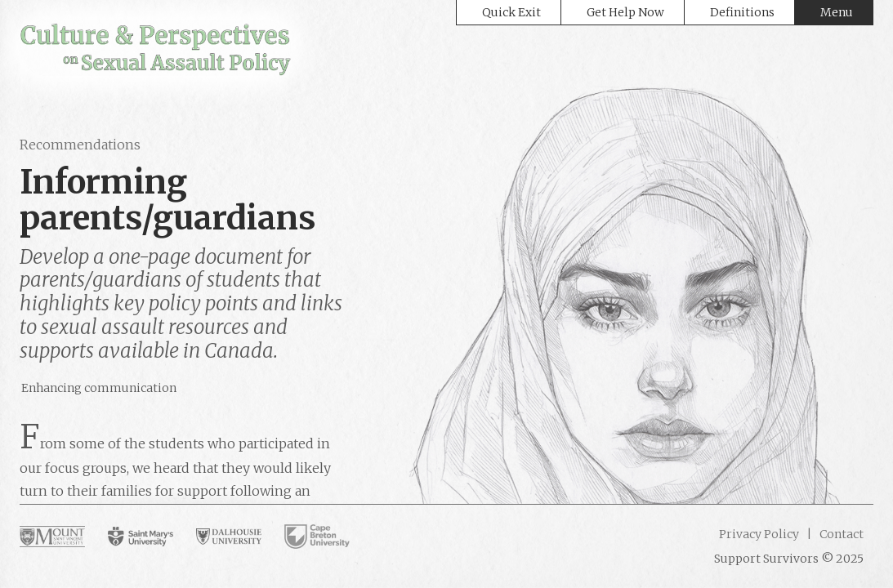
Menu (837, 12)
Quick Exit (511, 12)
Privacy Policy (759, 534)
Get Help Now (625, 12)
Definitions (742, 12)
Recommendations (80, 145)
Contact (840, 534)
